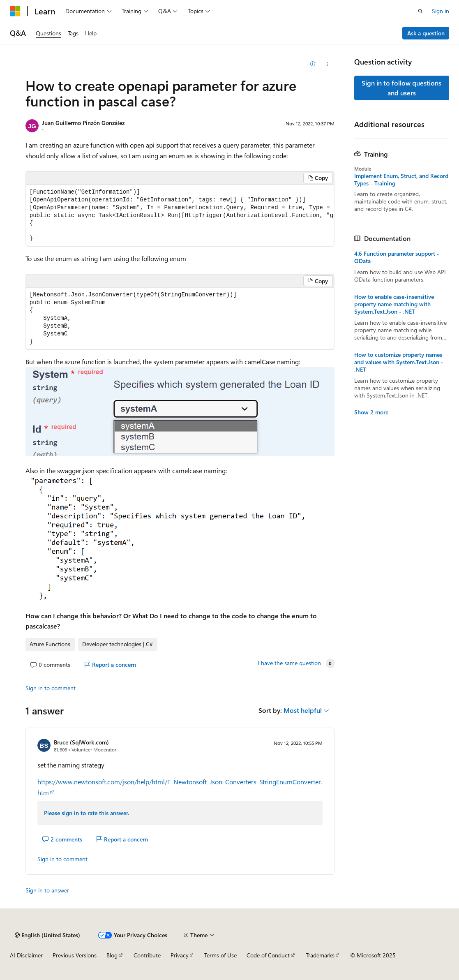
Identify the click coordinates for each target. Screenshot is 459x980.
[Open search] (420, 11)
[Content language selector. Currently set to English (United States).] (47, 935)
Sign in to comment (51, 688)
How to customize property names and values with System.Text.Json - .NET (399, 362)
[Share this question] (327, 64)
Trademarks (320, 955)
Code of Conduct (268, 955)
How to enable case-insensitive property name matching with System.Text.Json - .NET (394, 304)
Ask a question (426, 33)
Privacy (180, 955)
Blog (112, 955)
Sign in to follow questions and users (401, 88)
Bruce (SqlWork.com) (81, 742)
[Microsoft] (15, 11)
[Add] (313, 64)
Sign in (441, 11)
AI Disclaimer (26, 955)
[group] (180, 216)
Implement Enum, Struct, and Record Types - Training (401, 180)
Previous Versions (75, 955)
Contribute (147, 955)
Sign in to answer (47, 890)
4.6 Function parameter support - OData (397, 257)
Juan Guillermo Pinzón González (83, 123)
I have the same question (289, 663)
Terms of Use (220, 955)
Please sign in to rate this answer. (86, 813)
